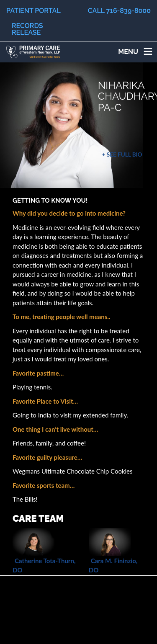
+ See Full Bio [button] (122, 155)
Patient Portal (33, 11)
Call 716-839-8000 (119, 11)
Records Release (27, 29)
